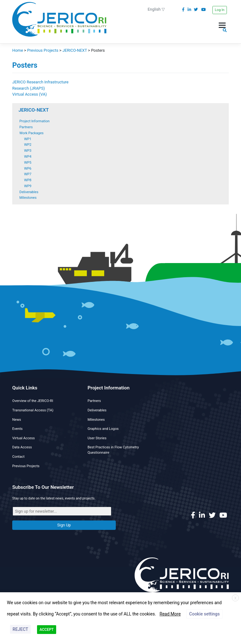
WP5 (28, 163)
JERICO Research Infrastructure (40, 82)
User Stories (97, 438)
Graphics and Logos (103, 429)
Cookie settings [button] (204, 614)
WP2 (28, 145)
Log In (220, 10)
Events (17, 429)
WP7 (28, 174)
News (17, 420)
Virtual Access (24, 438)
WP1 (28, 139)
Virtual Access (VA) (29, 94)
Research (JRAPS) (29, 88)
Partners (26, 127)
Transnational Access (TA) (33, 410)
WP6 (28, 169)
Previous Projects (26, 466)
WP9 (28, 186)
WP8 (28, 180)
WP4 (28, 157)
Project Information (35, 121)
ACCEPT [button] (47, 630)
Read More (170, 614)
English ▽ (156, 9)
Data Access (22, 447)
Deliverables (29, 192)
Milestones (28, 198)
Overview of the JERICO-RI (33, 401)
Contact (18, 457)
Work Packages (32, 133)
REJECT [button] (20, 629)
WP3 (28, 151)
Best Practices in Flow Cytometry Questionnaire (113, 450)
